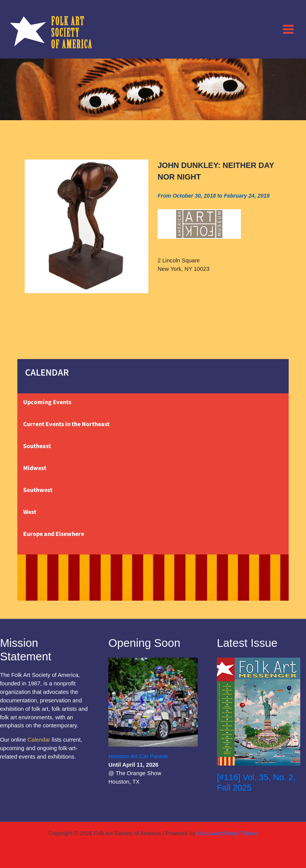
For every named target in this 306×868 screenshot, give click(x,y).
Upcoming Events (47, 402)
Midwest (35, 468)
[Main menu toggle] (288, 29)
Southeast (37, 446)
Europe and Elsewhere (54, 534)
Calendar (39, 740)
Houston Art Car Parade (138, 756)
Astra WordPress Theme (227, 833)
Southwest (38, 490)
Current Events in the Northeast (66, 424)
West (30, 512)
